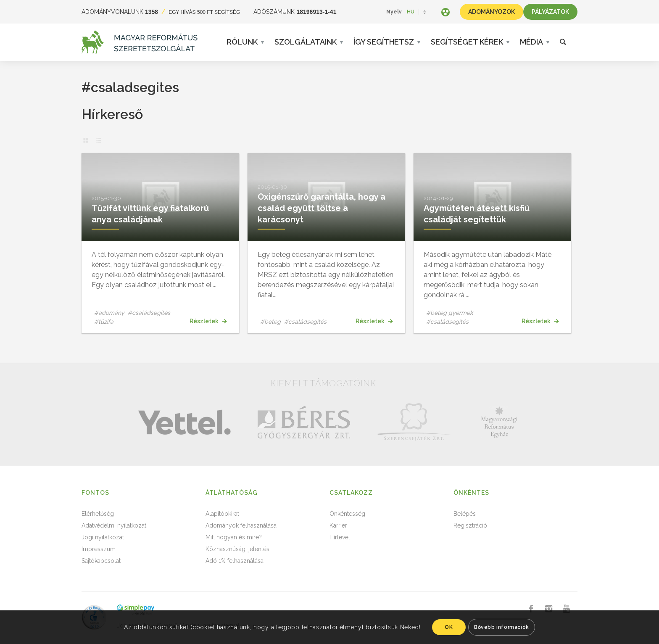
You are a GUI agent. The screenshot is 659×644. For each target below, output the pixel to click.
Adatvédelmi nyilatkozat (114, 525)
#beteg (270, 322)
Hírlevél (340, 537)
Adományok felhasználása (241, 525)
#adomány (109, 313)
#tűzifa (104, 322)
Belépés (465, 514)
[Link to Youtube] (566, 609)
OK (449, 627)
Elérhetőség (98, 514)
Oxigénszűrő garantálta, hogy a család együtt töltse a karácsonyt (322, 208)
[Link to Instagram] (548, 609)
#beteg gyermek (449, 313)
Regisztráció (470, 525)
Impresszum (99, 549)
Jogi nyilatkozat (103, 537)
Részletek (208, 321)
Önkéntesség (347, 514)
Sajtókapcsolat (101, 561)
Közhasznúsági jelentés (237, 549)
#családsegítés (149, 313)
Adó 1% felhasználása (235, 561)
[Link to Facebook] (531, 609)
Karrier (338, 525)
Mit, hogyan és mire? (234, 537)
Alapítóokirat (222, 514)
